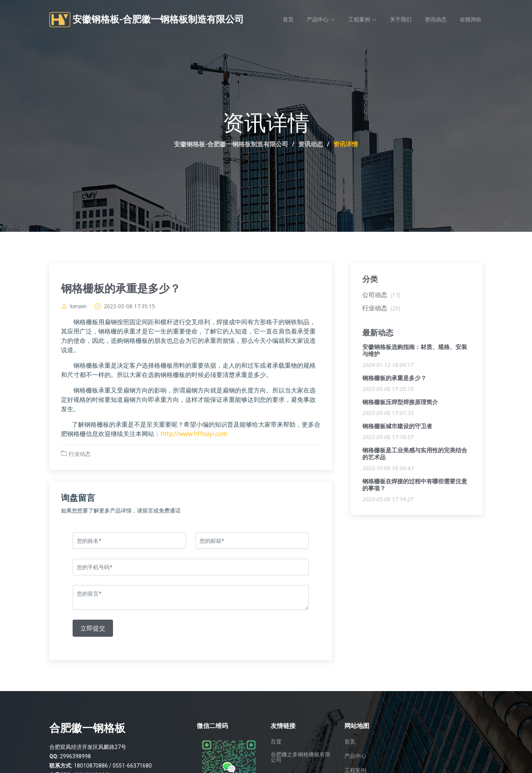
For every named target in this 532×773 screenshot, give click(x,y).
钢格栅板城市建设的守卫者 (397, 427)
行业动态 (80, 454)
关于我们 (401, 19)
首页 (288, 19)
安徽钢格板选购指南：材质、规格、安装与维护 (415, 351)
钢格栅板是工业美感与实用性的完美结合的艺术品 (415, 455)
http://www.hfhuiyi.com (194, 434)
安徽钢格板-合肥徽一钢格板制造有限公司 (231, 144)
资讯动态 (436, 19)
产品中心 (355, 756)
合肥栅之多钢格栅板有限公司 (301, 757)
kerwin (78, 307)
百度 (276, 742)
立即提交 (93, 629)
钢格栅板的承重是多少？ (394, 379)
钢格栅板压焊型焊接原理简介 (400, 403)
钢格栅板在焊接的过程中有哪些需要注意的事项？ (415, 486)
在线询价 (471, 19)
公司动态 (381, 295)
